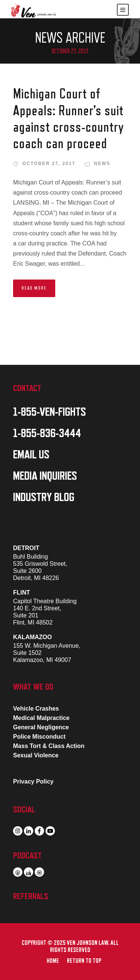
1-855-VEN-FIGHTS (49, 412)
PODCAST (27, 855)
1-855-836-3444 (47, 433)
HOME (53, 961)
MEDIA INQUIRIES (45, 476)
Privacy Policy (33, 781)
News (102, 164)
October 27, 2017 (49, 164)
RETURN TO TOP (84, 961)
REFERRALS (31, 896)
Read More (34, 288)
